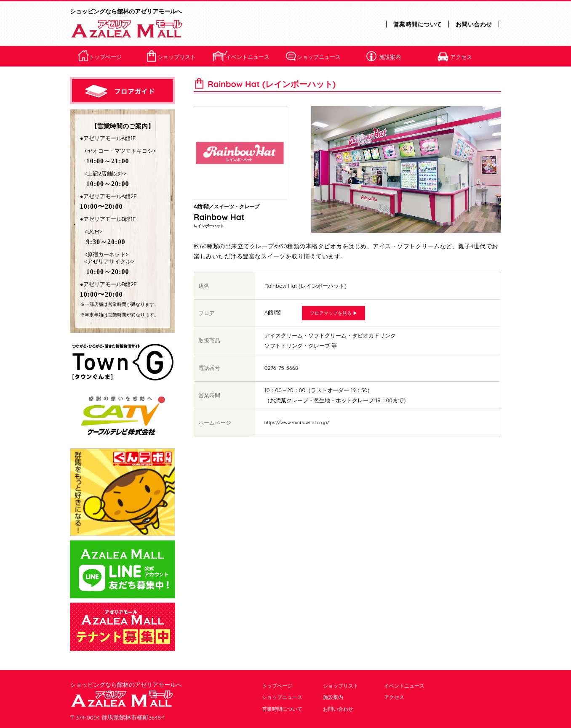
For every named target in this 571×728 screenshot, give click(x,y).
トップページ (105, 57)
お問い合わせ (474, 24)
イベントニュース (248, 57)
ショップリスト (177, 57)
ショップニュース (319, 57)
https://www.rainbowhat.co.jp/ (297, 422)
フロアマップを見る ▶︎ (334, 313)
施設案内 (390, 57)
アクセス (461, 57)
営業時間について (418, 24)
